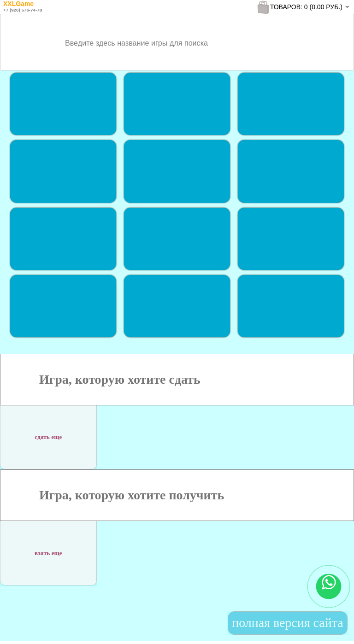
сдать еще (48, 434)
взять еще (48, 550)
